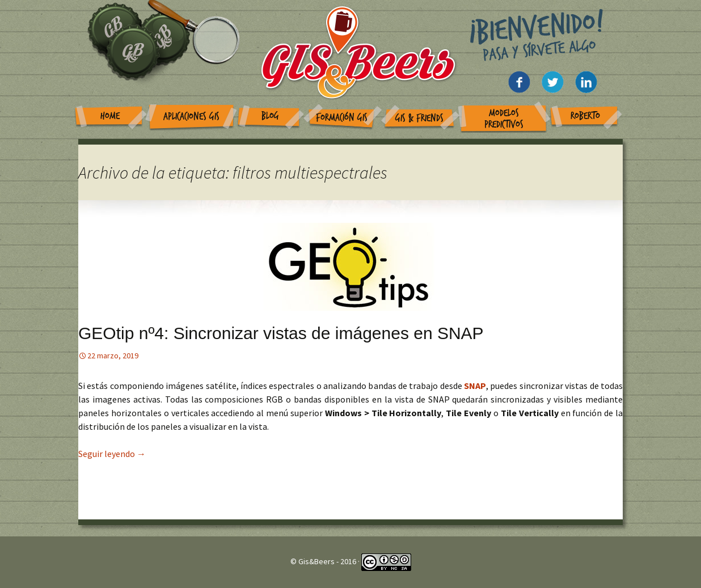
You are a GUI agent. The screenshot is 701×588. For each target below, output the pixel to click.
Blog (270, 116)
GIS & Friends (419, 118)
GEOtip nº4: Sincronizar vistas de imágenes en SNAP (281, 333)
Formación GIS (342, 118)
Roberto (585, 116)
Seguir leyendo (112, 454)
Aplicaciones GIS (191, 117)
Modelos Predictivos (504, 119)
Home (110, 116)
